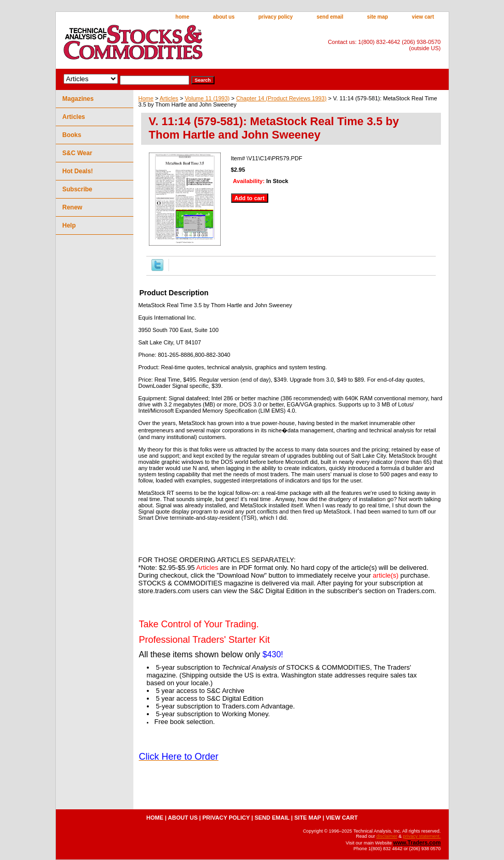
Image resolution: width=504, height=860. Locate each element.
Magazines (78, 99)
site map (378, 17)
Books (72, 135)
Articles (169, 98)
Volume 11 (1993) (207, 98)
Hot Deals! (78, 171)
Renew (73, 207)
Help (69, 225)
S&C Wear (78, 153)
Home (146, 98)
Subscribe (78, 189)
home (182, 17)
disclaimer (387, 836)
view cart (423, 17)
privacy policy (276, 17)
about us (224, 17)
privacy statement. (422, 836)
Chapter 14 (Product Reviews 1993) (281, 98)
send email (330, 17)
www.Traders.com (417, 842)
